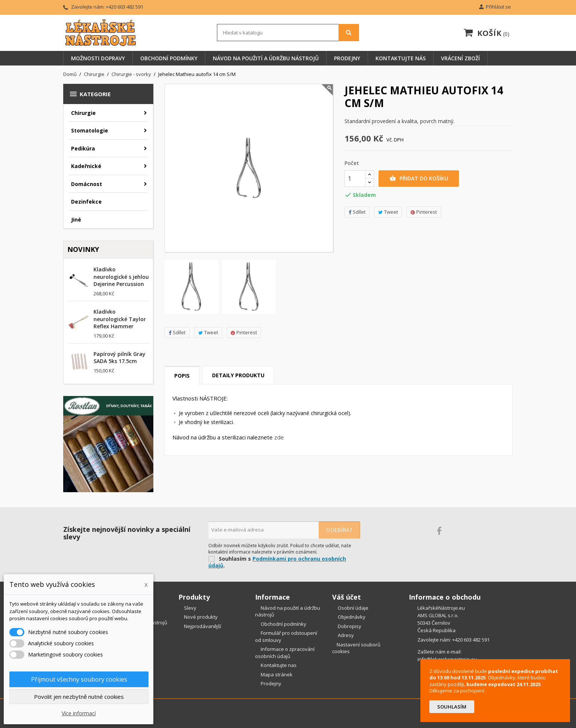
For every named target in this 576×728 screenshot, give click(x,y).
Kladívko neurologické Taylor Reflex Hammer (120, 319)
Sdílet (177, 332)
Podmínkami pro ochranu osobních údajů (277, 562)
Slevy (190, 608)
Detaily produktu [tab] (238, 375)
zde (279, 437)
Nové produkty (200, 617)
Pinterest (244, 332)
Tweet (208, 332)
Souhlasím (452, 707)
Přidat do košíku (419, 179)
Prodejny (347, 58)
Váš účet (347, 597)
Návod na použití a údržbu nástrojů (266, 58)
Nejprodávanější (202, 626)
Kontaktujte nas (278, 665)
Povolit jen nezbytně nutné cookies (79, 697)
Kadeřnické (86, 166)
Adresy (345, 635)
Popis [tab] (182, 376)
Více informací (79, 713)
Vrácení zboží (460, 58)
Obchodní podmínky (169, 58)
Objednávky (351, 617)
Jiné (76, 220)
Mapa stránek (276, 674)
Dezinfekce (86, 202)
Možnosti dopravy (98, 58)
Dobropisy (349, 626)
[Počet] (355, 179)
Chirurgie (83, 113)
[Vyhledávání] (288, 33)
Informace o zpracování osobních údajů (285, 653)
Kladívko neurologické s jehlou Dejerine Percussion (121, 277)
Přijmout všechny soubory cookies (79, 679)
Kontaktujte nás (401, 58)
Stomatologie (90, 130)
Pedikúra (83, 148)
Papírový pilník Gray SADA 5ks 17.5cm (120, 358)
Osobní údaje (353, 608)
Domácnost (87, 184)
